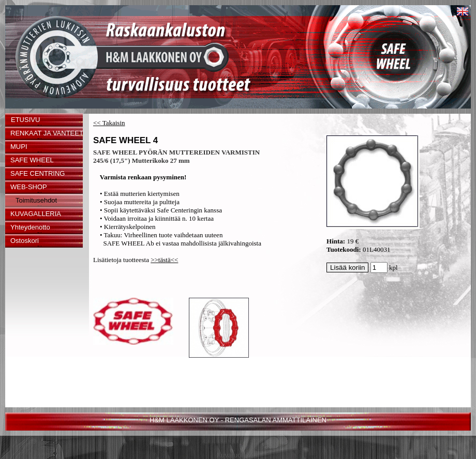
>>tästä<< (164, 260)
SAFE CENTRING (38, 173)
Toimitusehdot (36, 200)
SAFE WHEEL (32, 160)
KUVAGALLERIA (36, 214)
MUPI (19, 147)
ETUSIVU (25, 120)
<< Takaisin (109, 123)
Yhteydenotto (30, 227)
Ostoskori (25, 241)
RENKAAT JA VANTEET (47, 133)
